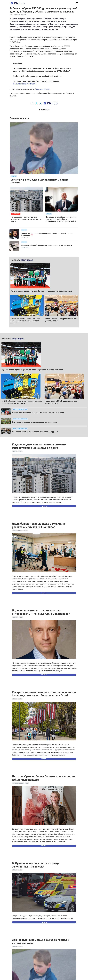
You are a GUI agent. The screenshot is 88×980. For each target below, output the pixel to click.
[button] (77, 3)
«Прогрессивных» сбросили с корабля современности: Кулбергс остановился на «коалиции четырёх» (61, 219)
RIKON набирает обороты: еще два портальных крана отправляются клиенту (25, 321)
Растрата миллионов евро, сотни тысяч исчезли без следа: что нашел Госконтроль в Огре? (44, 694)
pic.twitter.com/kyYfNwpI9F (25, 84)
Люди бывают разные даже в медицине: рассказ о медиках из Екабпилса (39, 525)
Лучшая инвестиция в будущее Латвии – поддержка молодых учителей (41, 291)
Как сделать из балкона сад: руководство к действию (35, 422)
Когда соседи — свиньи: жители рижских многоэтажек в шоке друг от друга (26, 219)
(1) (32, 235)
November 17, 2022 (43, 89)
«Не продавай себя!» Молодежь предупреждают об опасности (47, 245)
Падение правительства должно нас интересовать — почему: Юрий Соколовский (41, 612)
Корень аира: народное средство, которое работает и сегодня (38, 413)
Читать (44, 506)
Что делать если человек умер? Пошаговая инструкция (35, 432)
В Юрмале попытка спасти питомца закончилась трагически (36, 865)
